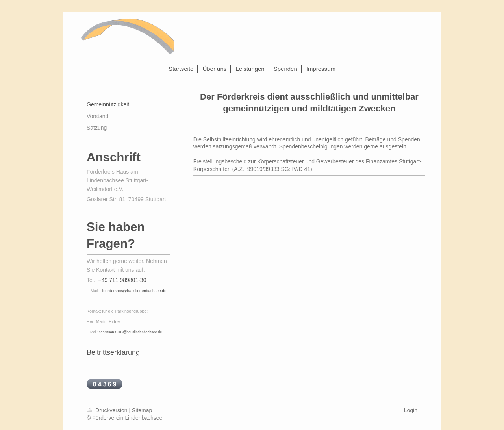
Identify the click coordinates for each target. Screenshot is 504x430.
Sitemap (142, 410)
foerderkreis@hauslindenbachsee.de (134, 291)
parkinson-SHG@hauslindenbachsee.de (131, 332)
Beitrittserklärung (113, 352)
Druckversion (108, 410)
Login (411, 410)
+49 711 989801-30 (122, 280)
